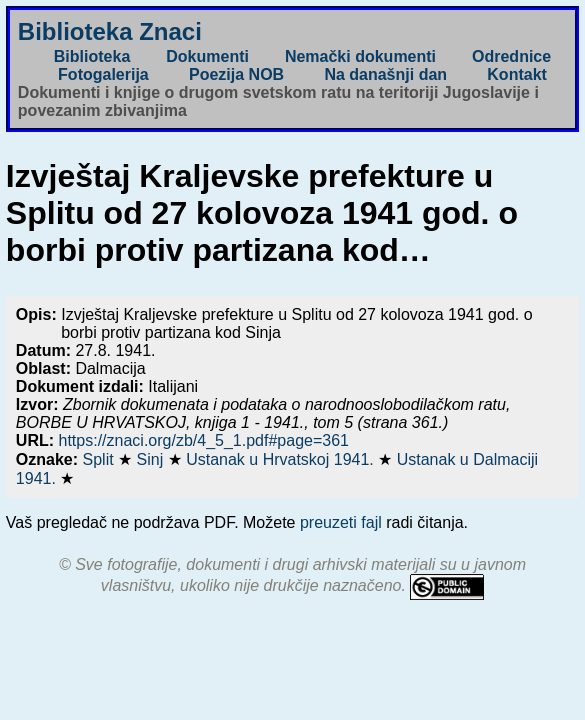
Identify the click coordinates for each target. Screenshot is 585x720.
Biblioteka (92, 56)
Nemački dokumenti (360, 56)
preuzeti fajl (341, 522)
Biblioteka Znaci (110, 31)
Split (101, 459)
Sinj (152, 459)
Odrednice (511, 56)
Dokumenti (207, 56)
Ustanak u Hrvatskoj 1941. (282, 459)
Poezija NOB (236, 74)
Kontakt (517, 74)
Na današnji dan (385, 74)
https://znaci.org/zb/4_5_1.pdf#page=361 (204, 440)
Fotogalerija (103, 74)
